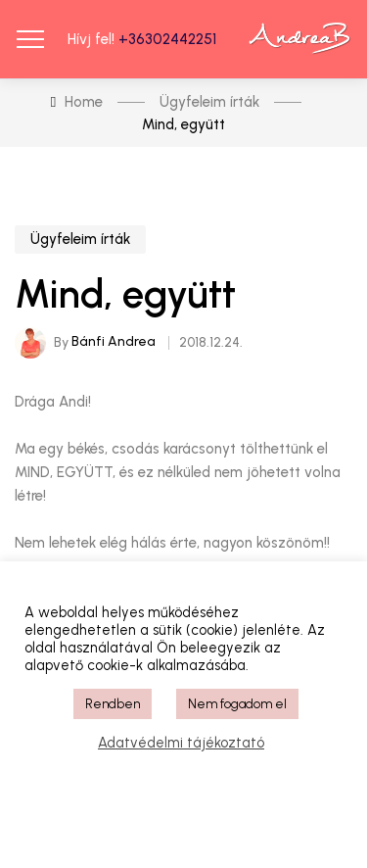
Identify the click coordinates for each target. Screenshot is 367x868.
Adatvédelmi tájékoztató (181, 743)
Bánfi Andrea (114, 341)
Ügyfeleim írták (80, 239)
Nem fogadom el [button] (237, 704)
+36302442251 (167, 39)
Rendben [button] (113, 704)
